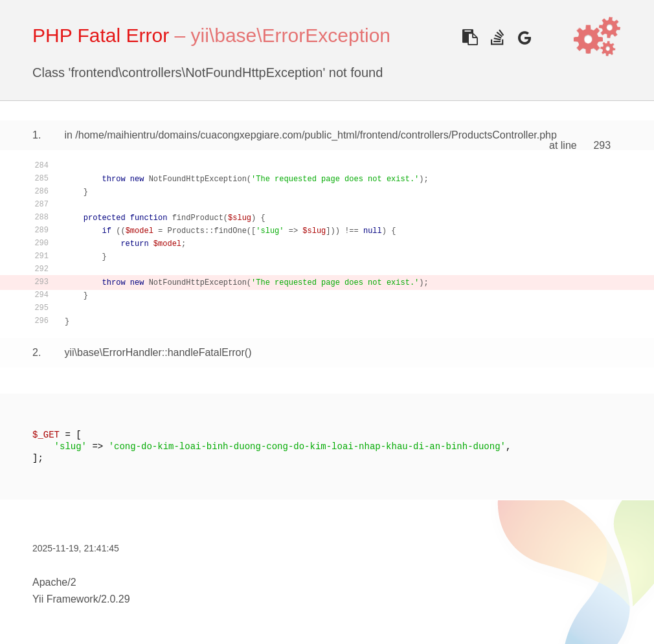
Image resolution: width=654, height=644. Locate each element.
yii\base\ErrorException (291, 35)
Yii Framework (65, 599)
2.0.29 (115, 599)
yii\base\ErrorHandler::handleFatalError (154, 352)
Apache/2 (54, 582)
